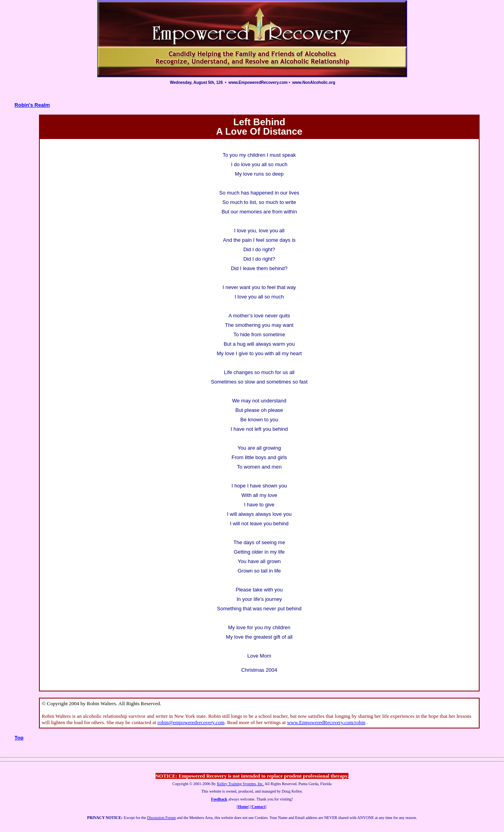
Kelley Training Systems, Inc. (240, 784)
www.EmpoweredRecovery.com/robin (326, 722)
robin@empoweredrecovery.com (191, 722)
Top (19, 738)
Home (243, 807)
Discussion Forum (161, 818)
